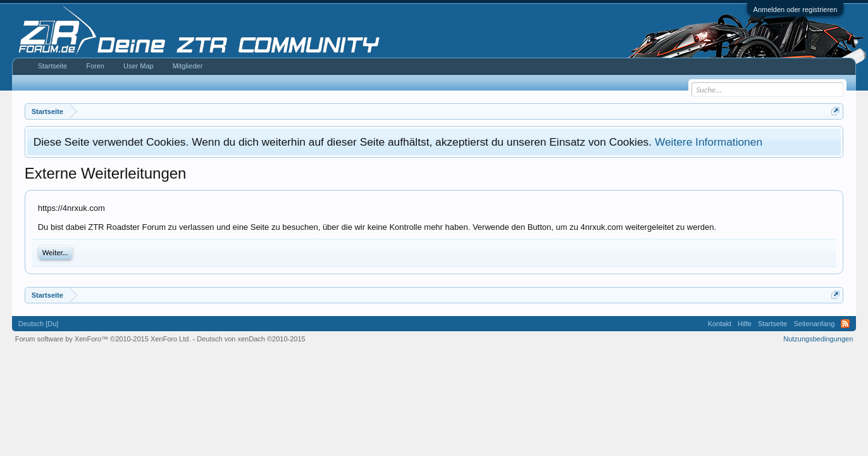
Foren (95, 66)
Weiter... (55, 253)
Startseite (53, 66)
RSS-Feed (845, 324)
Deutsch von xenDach (251, 339)
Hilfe (745, 324)
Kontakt (720, 324)
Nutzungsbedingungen (818, 339)
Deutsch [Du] (39, 324)
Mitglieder (188, 66)
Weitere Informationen (709, 142)
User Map (139, 66)
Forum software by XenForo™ (103, 339)
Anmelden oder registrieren (796, 9)
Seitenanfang (814, 324)
